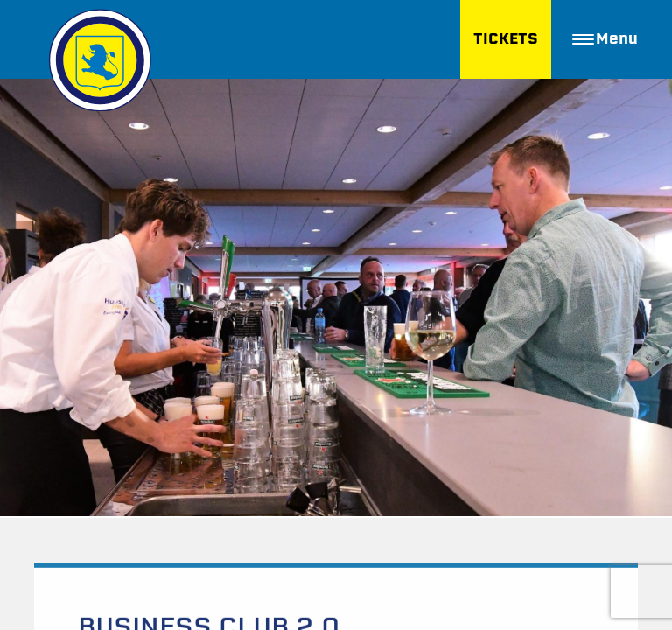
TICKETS (506, 39)
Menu (605, 39)
